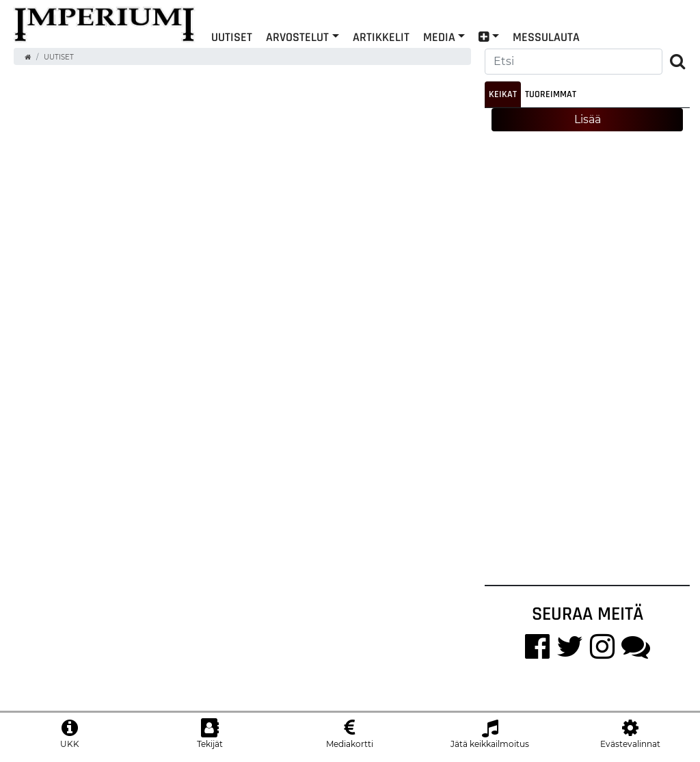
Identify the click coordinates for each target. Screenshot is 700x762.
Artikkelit (381, 37)
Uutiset (232, 37)
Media (439, 37)
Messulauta (546, 37)
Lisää (588, 119)
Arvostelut (297, 37)
